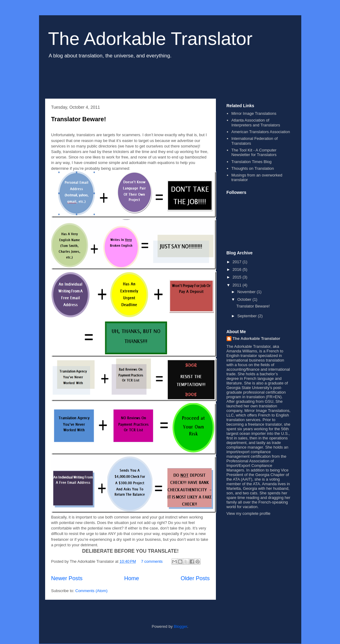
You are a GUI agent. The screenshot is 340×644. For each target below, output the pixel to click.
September (247, 316)
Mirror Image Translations (254, 113)
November (247, 292)
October (245, 299)
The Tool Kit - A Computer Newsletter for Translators (254, 153)
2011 (238, 285)
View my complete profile (249, 513)
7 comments (152, 561)
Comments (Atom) (91, 591)
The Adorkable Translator (150, 39)
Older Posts (195, 578)
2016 (238, 269)
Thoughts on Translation (253, 168)
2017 (238, 262)
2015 (238, 277)
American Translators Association (261, 132)
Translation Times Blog (252, 162)
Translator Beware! (79, 119)
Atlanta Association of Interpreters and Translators (256, 123)
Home (132, 578)
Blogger (181, 626)
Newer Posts (67, 578)
